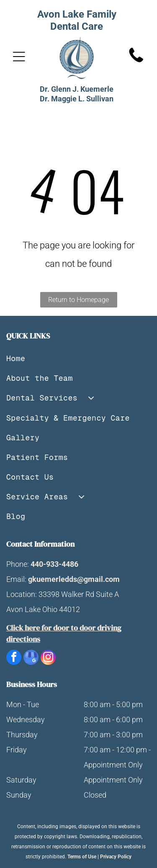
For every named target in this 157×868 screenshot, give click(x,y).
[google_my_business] (31, 658)
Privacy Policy (116, 857)
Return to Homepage (78, 300)
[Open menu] (19, 57)
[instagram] (48, 658)
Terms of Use (82, 857)
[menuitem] (78, 358)
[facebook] (14, 658)
